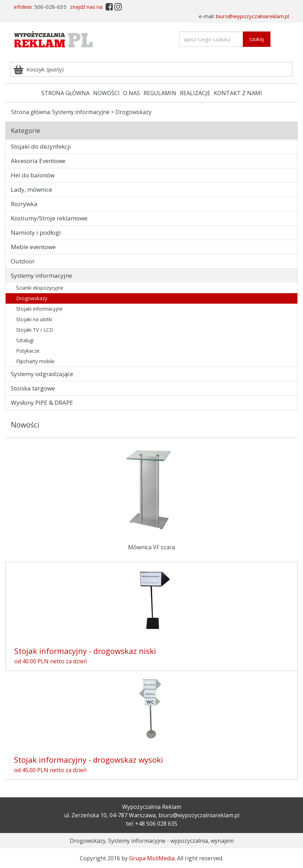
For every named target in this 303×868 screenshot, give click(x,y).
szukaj (257, 39)
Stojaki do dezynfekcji (41, 146)
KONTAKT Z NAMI (238, 93)
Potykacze (28, 351)
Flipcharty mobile (35, 361)
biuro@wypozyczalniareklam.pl (252, 16)
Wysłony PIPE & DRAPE (42, 403)
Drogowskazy (32, 298)
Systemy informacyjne (81, 112)
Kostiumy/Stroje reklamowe (49, 218)
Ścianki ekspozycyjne (40, 288)
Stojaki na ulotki (34, 319)
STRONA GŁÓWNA (65, 93)
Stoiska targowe (33, 388)
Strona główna (30, 112)
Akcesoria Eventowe (38, 161)
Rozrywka (24, 204)
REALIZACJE (195, 93)
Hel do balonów (33, 175)
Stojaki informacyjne (39, 309)
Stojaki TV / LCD (35, 330)
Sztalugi (25, 340)
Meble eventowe (33, 247)
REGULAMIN (160, 93)
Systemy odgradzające (42, 374)
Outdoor (23, 261)
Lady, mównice (31, 189)
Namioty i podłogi (36, 232)
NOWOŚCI (106, 93)
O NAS (132, 93)
